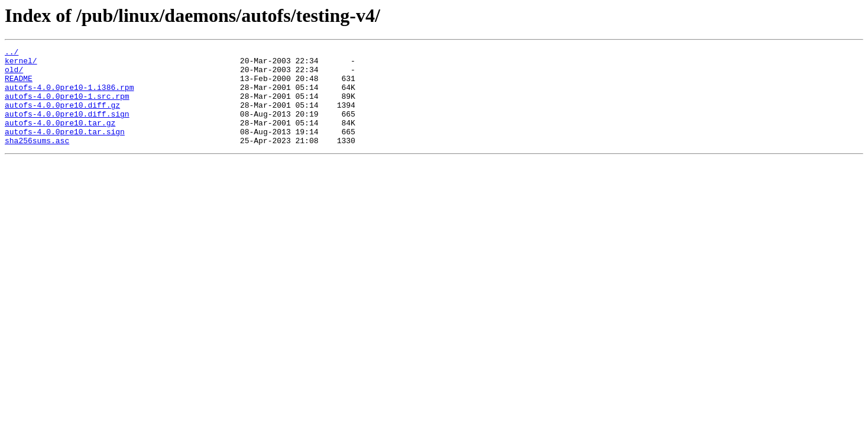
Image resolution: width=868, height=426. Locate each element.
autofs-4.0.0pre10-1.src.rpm (67, 106)
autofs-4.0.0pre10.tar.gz (60, 138)
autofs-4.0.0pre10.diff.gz (62, 117)
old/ (14, 75)
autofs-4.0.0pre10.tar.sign (65, 149)
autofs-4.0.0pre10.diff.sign (67, 128)
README (19, 85)
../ (12, 53)
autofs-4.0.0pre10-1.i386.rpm (69, 96)
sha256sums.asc (37, 160)
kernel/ (21, 64)
